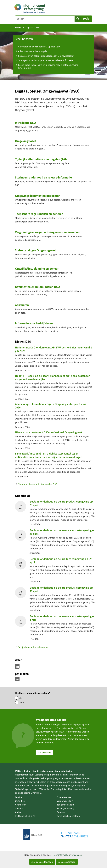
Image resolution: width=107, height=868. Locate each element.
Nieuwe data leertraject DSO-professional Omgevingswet (49, 432)
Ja (21, 698)
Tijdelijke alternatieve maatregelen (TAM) (42, 159)
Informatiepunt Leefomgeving (34, 775)
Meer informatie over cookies (67, 855)
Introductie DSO (25, 123)
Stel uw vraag (44, 753)
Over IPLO (36, 793)
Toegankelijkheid (65, 805)
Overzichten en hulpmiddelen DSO (37, 287)
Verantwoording (65, 801)
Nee (22, 702)
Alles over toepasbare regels (32, 51)
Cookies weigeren (67, 862)
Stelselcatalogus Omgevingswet (35, 250)
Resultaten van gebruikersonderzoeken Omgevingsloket (46, 56)
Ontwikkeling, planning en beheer (37, 268)
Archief (19, 812)
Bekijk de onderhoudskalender (32, 647)
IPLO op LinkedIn (25, 816)
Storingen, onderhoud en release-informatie (43, 177)
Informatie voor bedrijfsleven (34, 323)
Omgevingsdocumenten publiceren (38, 196)
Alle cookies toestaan (42, 862)
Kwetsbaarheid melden (68, 816)
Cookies (61, 812)
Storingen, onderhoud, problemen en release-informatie (46, 60)
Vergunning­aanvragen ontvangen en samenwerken (48, 232)
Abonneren (21, 805)
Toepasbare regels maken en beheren (39, 214)
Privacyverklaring (66, 808)
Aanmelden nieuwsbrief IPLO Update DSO (39, 47)
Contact (19, 808)
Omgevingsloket (25, 141)
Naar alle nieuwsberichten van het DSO (36, 484)
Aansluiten (22, 305)
